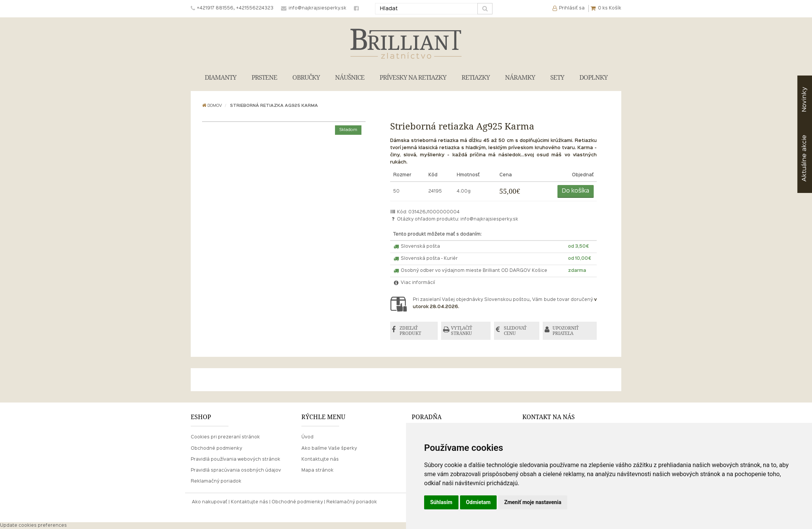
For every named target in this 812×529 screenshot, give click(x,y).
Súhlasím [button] (441, 502)
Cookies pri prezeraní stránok (225, 437)
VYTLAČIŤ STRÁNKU (462, 331)
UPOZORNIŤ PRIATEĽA (566, 331)
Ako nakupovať (210, 502)
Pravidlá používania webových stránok (235, 460)
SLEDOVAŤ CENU (516, 331)
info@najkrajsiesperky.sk (489, 219)
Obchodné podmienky (216, 449)
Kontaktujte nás (320, 460)
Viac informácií (414, 283)
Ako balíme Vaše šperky (329, 449)
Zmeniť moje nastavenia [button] (533, 502)
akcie (804, 158)
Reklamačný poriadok (216, 481)
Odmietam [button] (478, 502)
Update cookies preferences (33, 526)
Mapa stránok (317, 470)
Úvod (307, 437)
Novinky (804, 99)
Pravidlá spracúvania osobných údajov (236, 470)
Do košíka (576, 191)
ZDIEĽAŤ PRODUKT (411, 331)
